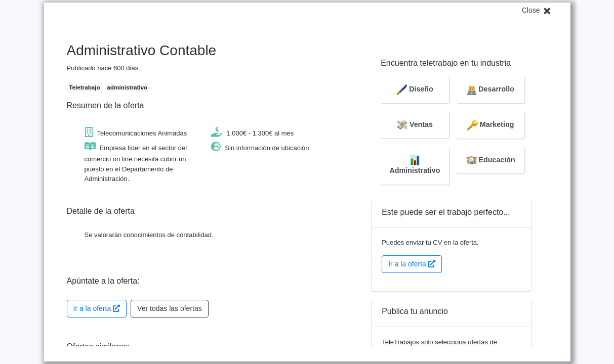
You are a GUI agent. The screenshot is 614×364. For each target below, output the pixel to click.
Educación (491, 160)
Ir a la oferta (97, 308)
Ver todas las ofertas (170, 308)
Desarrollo (490, 89)
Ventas (415, 124)
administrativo (127, 87)
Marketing (491, 124)
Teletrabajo (84, 87)
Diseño (415, 89)
